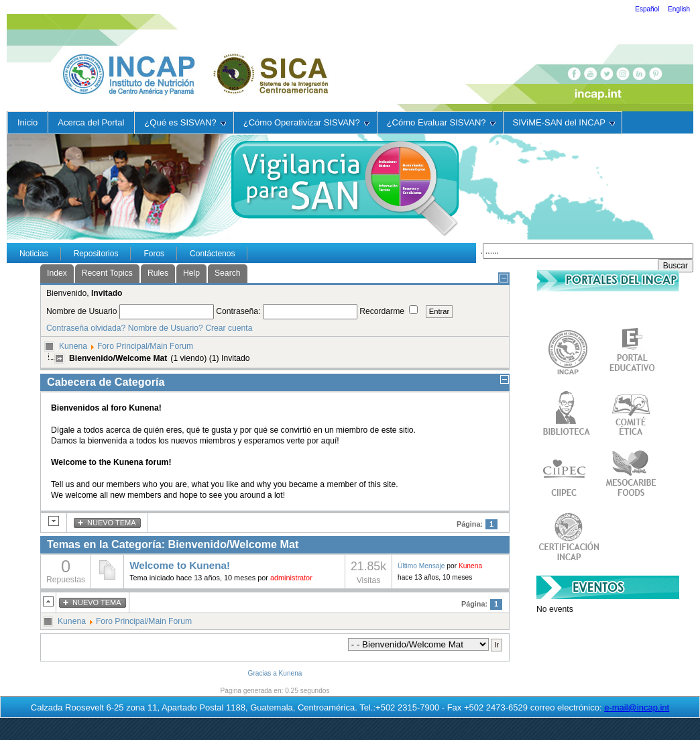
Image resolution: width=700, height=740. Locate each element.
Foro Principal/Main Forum (145, 346)
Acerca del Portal (91, 122)
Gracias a (262, 673)
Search (228, 273)
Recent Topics (107, 273)
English (679, 9)
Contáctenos (212, 254)
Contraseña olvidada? (86, 328)
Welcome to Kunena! (180, 565)
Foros (154, 254)
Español (648, 9)
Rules (158, 273)
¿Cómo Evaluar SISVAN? (441, 122)
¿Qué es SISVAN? (185, 122)
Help (191, 273)
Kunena (73, 346)
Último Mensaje (421, 566)
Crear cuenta (229, 328)
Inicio (27, 122)
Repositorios (96, 254)
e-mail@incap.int (637, 707)
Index (57, 273)
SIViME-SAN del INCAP (564, 122)
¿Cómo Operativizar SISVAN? (306, 122)
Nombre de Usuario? (166, 328)
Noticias (34, 254)
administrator (291, 578)
